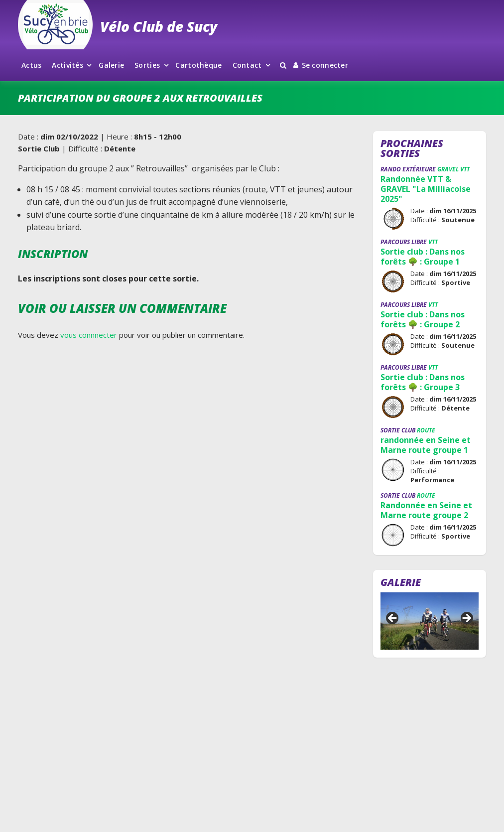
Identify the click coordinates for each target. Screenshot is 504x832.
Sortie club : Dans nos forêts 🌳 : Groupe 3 (423, 382)
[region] (430, 621)
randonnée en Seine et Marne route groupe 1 (426, 445)
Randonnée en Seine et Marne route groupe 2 (426, 510)
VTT (465, 169)
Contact (247, 65)
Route (426, 430)
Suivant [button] (466, 619)
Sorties (147, 65)
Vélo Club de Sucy (159, 26)
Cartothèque (198, 65)
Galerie (111, 65)
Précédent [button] (393, 619)
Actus (31, 65)
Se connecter (321, 65)
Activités (67, 65)
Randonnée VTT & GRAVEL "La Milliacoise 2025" (426, 189)
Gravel (448, 169)
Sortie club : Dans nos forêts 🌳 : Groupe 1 (423, 257)
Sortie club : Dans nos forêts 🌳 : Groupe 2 (423, 319)
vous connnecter (89, 335)
